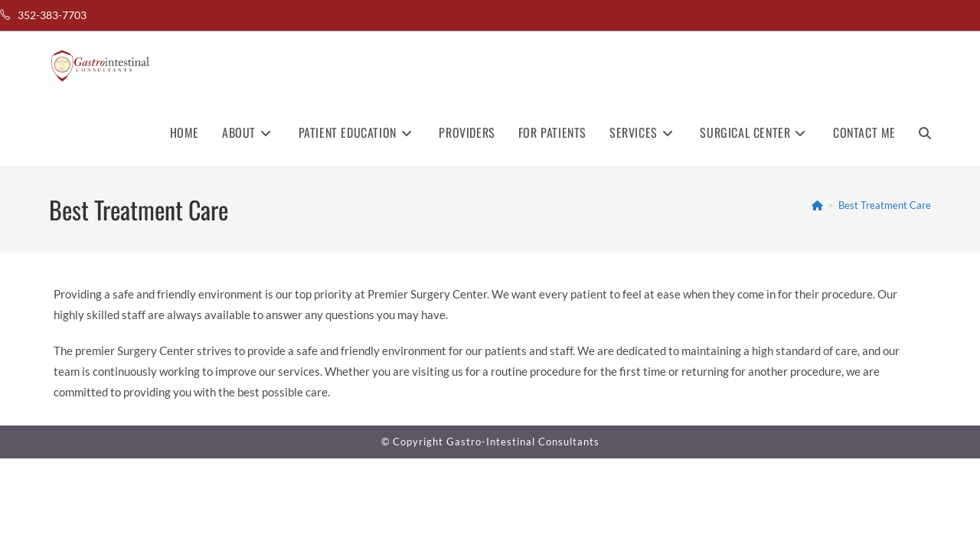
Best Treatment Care (885, 205)
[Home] (817, 205)
